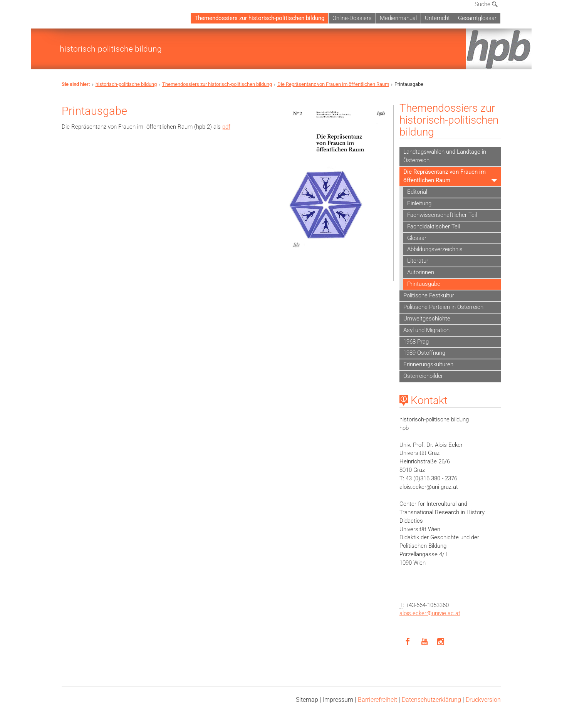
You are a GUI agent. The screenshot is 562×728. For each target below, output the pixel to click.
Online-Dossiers (352, 18)
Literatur (418, 261)
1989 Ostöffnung (424, 353)
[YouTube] (424, 642)
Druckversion (483, 700)
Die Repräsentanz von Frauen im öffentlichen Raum (333, 84)
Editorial (417, 192)
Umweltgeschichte (427, 319)
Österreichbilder (423, 376)
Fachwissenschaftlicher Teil (442, 215)
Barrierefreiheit (377, 700)
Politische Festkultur (429, 295)
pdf (226, 127)
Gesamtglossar (477, 18)
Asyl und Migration (426, 330)
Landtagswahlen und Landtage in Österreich (445, 156)
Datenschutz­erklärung (431, 700)
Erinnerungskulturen (428, 364)
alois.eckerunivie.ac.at (430, 613)
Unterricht (437, 18)
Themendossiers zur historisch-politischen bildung (259, 18)
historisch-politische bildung (111, 49)
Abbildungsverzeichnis (435, 249)
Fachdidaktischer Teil (434, 226)
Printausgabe (424, 284)
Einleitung (419, 203)
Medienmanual (398, 18)
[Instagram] (441, 642)
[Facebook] (408, 642)
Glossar (417, 238)
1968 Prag (416, 342)
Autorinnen (421, 272)
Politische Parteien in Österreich (443, 307)
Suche (486, 4)
